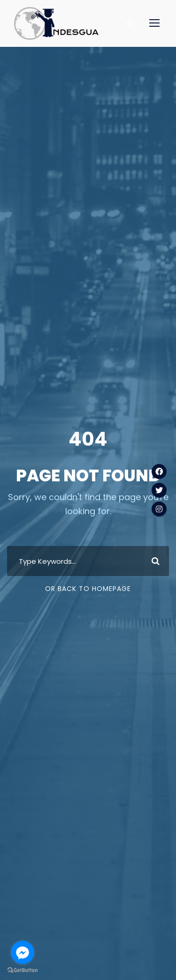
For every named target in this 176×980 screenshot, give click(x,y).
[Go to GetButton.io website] (23, 970)
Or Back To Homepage (88, 589)
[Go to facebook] (23, 952)
